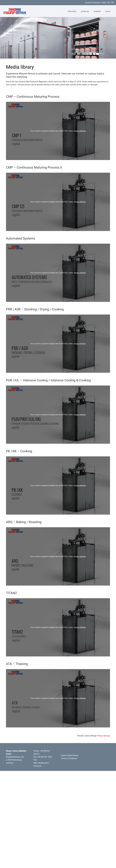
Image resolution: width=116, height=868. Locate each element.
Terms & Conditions (69, 758)
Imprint (64, 755)
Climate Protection (93, 3)
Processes (72, 12)
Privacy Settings (80, 131)
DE (109, 3)
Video (104, 3)
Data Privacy (73, 755)
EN (112, 3)
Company (97, 12)
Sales (108, 12)
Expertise (85, 12)
